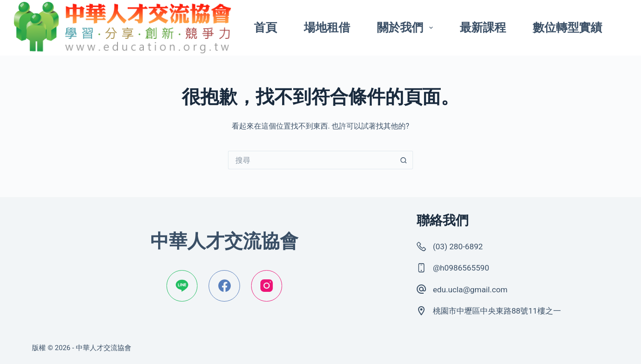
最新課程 (483, 28)
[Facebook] (224, 286)
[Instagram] (267, 286)
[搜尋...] (311, 160)
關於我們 (407, 28)
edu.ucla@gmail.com (474, 289)
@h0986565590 (464, 268)
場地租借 (327, 28)
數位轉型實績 (567, 28)
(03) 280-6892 (460, 246)
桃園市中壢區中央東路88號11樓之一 (504, 311)
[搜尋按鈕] (404, 160)
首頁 (265, 28)
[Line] (182, 286)
